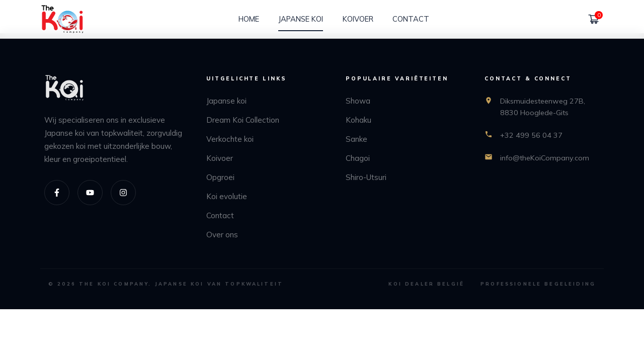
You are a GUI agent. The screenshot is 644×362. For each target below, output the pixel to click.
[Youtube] (90, 193)
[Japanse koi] (301, 19)
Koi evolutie (227, 196)
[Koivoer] (358, 19)
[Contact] (411, 19)
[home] (62, 19)
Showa (358, 101)
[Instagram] (123, 193)
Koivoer (220, 158)
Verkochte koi (230, 139)
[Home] (249, 19)
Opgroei (220, 177)
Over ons (222, 235)
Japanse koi (226, 101)
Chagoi (358, 158)
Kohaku (358, 120)
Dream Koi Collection (243, 120)
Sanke (356, 139)
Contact (220, 215)
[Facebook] (57, 193)
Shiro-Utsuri (366, 177)
